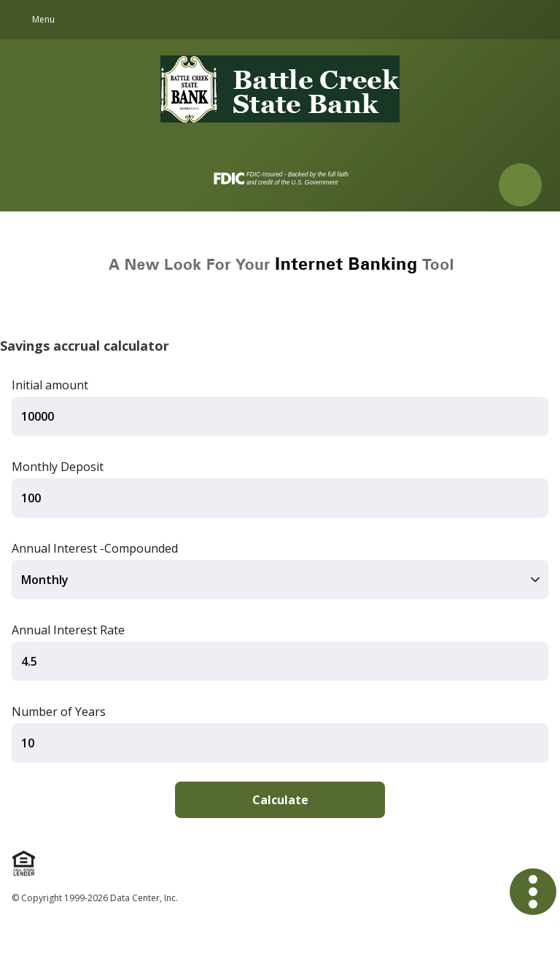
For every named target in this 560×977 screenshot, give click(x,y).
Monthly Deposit (58, 467)
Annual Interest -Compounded (95, 548)
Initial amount (50, 385)
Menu (43, 19)
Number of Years (59, 712)
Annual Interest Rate (68, 630)
